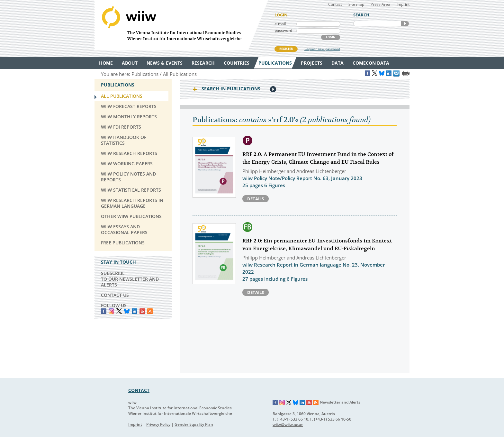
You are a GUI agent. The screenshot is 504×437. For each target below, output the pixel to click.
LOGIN (331, 37)
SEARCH (405, 24)
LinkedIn (135, 311)
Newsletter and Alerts (340, 402)
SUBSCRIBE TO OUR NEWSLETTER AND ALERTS (130, 279)
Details (256, 199)
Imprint (403, 4)
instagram (111, 311)
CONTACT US (115, 295)
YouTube (142, 311)
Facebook (104, 311)
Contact (335, 4)
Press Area (380, 4)
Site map (356, 4)
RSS (150, 311)
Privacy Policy (158, 424)
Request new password (322, 49)
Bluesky (127, 311)
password (283, 30)
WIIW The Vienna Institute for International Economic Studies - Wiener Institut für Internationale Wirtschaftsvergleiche (181, 25)
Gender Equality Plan (194, 424)
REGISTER (286, 49)
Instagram (282, 403)
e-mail (280, 24)
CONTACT (139, 390)
